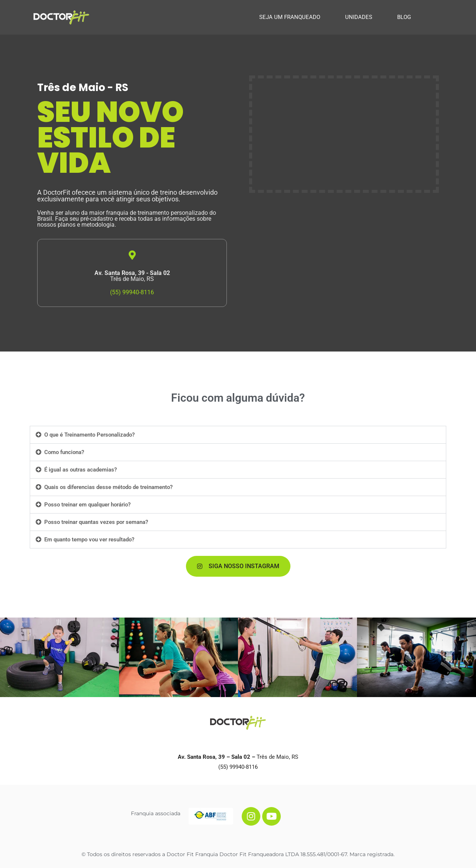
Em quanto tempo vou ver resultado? (89, 540)
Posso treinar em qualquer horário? (87, 505)
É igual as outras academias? (81, 470)
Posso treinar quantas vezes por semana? (96, 522)
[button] (238, 435)
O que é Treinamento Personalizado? (89, 435)
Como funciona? (64, 452)
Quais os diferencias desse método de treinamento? (108, 487)
